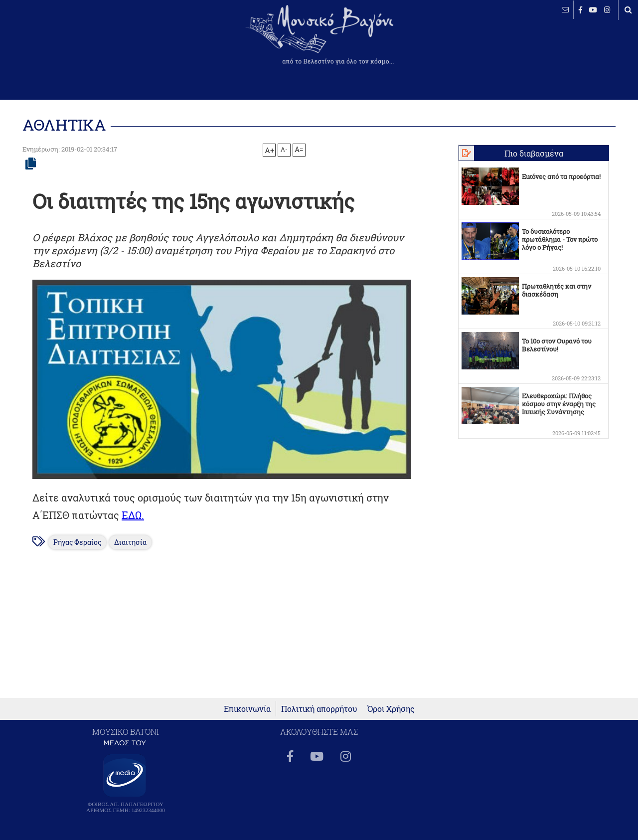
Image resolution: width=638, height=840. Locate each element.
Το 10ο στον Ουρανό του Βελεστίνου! (557, 345)
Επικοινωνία (247, 709)
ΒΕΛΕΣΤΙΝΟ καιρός (61, 42)
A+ (269, 150)
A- (284, 149)
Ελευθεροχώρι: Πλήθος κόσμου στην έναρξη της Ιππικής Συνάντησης (559, 404)
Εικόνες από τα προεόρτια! (561, 176)
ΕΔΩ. (133, 515)
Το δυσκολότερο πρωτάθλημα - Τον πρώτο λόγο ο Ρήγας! (560, 239)
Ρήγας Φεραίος (77, 542)
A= (299, 150)
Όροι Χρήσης (391, 709)
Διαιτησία (130, 542)
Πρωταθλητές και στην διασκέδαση (557, 290)
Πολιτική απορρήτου (319, 709)
